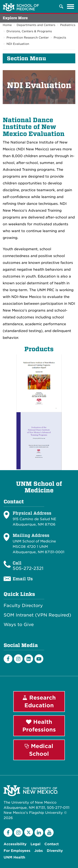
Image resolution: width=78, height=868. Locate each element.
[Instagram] (18, 659)
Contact (52, 844)
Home (7, 25)
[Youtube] (39, 659)
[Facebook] (8, 659)
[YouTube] (49, 832)
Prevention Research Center (28, 38)
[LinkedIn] (29, 659)
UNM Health (14, 857)
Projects (60, 38)
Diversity (55, 851)
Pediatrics (68, 25)
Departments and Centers (36, 25)
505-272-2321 (28, 568)
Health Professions (39, 726)
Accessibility (15, 844)
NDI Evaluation (18, 44)
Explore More (15, 18)
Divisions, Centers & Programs (29, 31)
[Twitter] (29, 832)
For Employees (17, 851)
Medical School (39, 750)
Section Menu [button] (26, 58)
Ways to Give (19, 625)
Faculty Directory (23, 606)
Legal (35, 844)
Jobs (39, 851)
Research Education (39, 701)
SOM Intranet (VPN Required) (37, 615)
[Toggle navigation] (71, 6)
